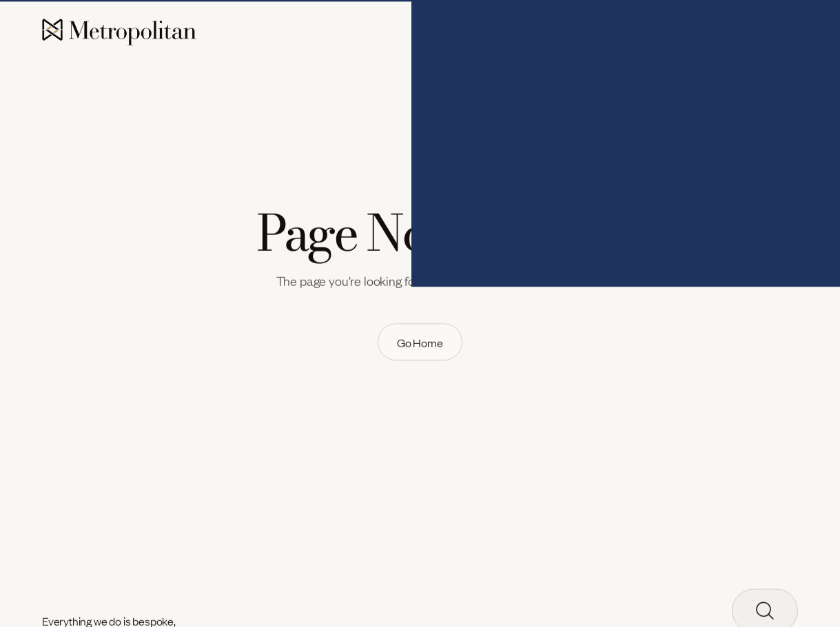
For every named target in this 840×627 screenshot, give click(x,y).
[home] (119, 33)
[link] (420, 342)
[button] (467, 33)
